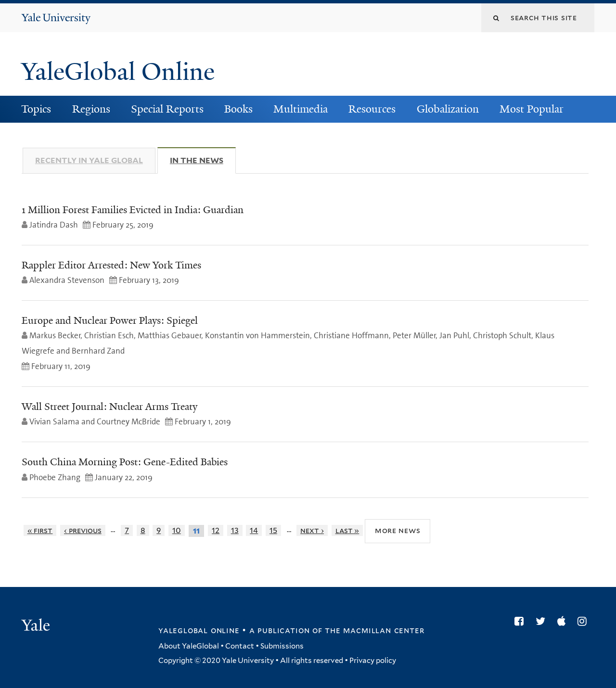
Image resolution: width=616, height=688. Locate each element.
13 (235, 530)
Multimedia (301, 109)
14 (254, 530)
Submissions (282, 646)
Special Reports (167, 109)
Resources (372, 109)
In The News (203, 160)
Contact (240, 646)
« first (40, 530)
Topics (36, 109)
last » (347, 530)
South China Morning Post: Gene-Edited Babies (125, 462)
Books (238, 109)
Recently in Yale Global (89, 160)
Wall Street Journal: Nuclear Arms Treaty (109, 407)
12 (216, 530)
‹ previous (83, 530)
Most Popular (532, 109)
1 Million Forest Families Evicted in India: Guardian (133, 210)
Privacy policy (373, 661)
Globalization (448, 109)
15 (273, 530)
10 (177, 530)
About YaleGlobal (189, 646)
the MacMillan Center (374, 630)
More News (398, 530)
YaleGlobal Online (118, 72)
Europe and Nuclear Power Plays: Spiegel (110, 320)
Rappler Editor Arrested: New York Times (111, 265)
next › (312, 530)
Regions (91, 109)
